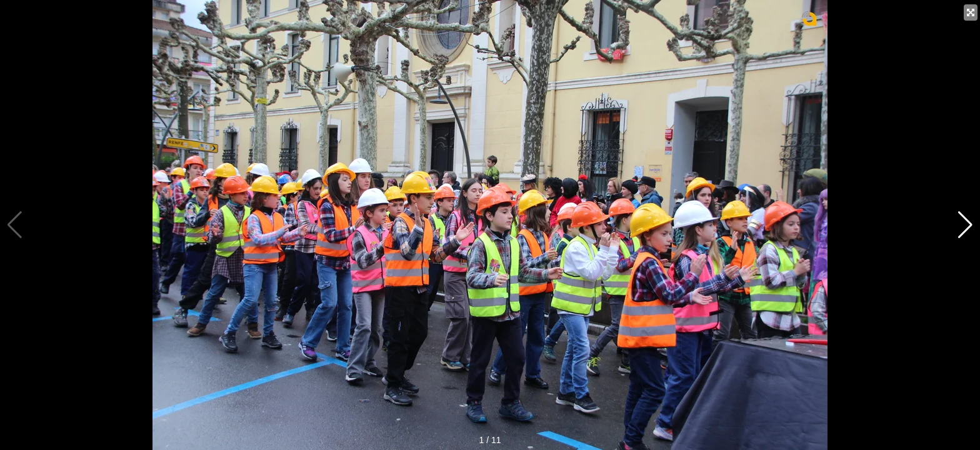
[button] (965, 225)
